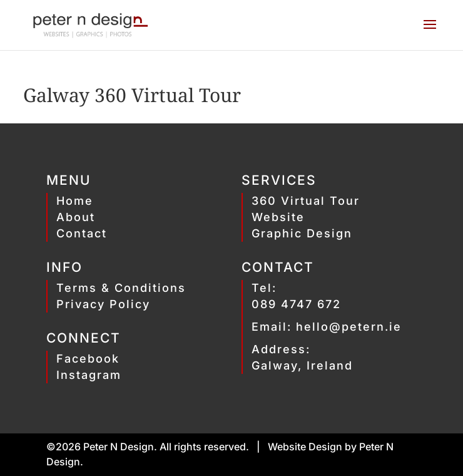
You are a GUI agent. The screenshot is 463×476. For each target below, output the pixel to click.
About (76, 217)
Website (278, 217)
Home (75, 201)
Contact (82, 233)
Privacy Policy (103, 304)
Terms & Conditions (121, 288)
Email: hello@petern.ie (327, 327)
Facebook (88, 359)
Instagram (89, 375)
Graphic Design (302, 233)
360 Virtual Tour (306, 201)
